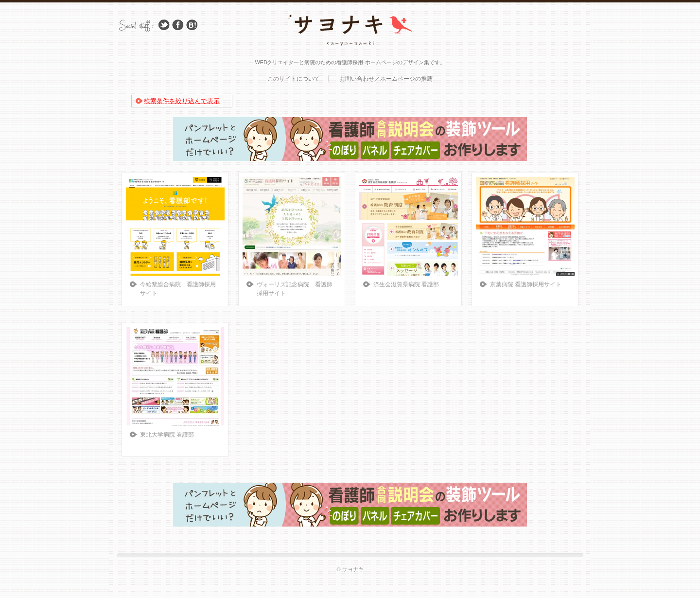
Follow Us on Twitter (164, 25)
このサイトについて (294, 79)
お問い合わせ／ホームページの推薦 (386, 79)
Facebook (178, 25)
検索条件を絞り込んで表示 (182, 101)
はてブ (192, 25)
